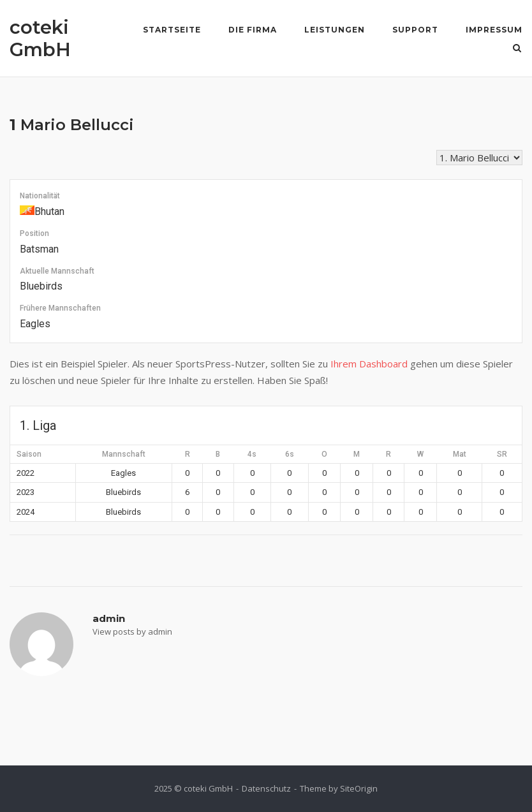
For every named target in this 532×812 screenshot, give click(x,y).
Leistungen (335, 30)
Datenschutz (266, 788)
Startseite (172, 30)
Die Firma (253, 30)
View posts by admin (132, 631)
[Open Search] (517, 49)
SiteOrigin (359, 788)
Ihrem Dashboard (369, 364)
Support (415, 30)
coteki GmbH (40, 38)
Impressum (494, 30)
